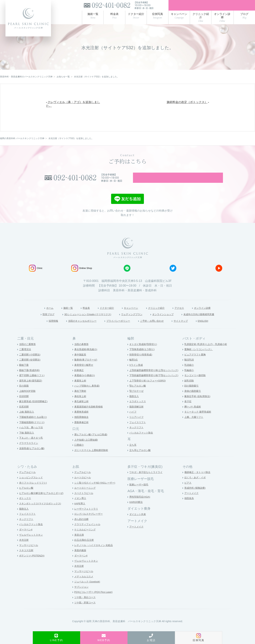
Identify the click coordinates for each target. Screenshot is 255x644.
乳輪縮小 (189, 378)
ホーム (40, 315)
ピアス (188, 491)
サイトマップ (189, 328)
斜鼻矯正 (79, 378)
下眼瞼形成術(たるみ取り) (34, 425)
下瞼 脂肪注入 (27, 440)
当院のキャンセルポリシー (75, 328)
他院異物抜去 (82, 425)
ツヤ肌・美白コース (86, 605)
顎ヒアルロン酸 (138, 393)
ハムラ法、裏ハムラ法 (32, 435)
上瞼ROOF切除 (28, 399)
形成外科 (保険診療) (196, 496)
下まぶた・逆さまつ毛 (32, 446)
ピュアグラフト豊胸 (196, 362)
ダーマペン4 (26, 537)
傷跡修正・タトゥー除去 (198, 480)
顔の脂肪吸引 (192, 393)
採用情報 (42, 328)
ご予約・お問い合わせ (156, 328)
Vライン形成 (137, 373)
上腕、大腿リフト (195, 425)
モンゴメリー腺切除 (196, 383)
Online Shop (82, 275)
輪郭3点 (134, 367)
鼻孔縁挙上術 (82, 409)
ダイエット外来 (138, 522)
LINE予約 (56, 638)
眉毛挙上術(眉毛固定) (31, 388)
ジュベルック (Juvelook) (88, 589)
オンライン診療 (211, 315)
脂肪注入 (134, 404)
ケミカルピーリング (86, 537)
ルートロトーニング (86, 496)
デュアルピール (28, 480)
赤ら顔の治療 (82, 527)
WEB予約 (104, 638)
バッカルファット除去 (142, 440)
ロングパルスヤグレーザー (90, 522)
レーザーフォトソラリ (87, 517)
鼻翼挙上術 (81, 388)
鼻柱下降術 (81, 399)
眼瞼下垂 (24, 373)
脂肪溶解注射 (137, 414)
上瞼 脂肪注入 (27, 420)
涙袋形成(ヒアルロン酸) (33, 456)
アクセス (185, 315)
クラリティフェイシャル (88, 532)
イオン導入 (81, 506)
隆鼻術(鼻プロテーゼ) (87, 367)
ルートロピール (83, 485)
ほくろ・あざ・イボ (196, 485)
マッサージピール (29, 553)
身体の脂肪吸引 (193, 399)
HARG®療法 (137, 510)
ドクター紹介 (103, 315)
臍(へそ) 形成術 (193, 414)
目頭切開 (24, 404)
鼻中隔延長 (81, 362)
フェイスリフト (138, 430)
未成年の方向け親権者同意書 (211, 321)
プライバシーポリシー (117, 328)
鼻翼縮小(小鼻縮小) (85, 383)
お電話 (151, 638)
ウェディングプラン (132, 321)
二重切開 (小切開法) (31, 362)
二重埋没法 (25, 357)
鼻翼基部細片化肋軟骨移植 (90, 414)
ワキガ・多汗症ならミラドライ (147, 480)
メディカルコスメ (85, 584)
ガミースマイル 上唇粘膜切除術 (93, 458)
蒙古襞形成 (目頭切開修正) (34, 409)
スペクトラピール (85, 501)
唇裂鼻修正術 (82, 430)
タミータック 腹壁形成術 (199, 420)
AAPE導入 (80, 511)
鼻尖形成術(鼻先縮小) (87, 357)
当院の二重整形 (28, 352)
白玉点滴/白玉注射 (85, 548)
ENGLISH (214, 328)
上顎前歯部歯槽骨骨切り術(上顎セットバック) (156, 378)
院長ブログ (35, 321)
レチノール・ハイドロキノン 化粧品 (95, 553)
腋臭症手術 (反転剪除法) (198, 404)
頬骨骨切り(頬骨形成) (142, 362)
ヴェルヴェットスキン (32, 543)
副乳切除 (189, 388)
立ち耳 (133, 453)
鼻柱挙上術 (81, 404)
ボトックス (25, 506)
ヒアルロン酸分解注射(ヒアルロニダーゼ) (43, 501)
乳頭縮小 (189, 373)
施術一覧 (60, 315)
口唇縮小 (79, 453)
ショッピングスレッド (32, 485)
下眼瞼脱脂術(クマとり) (33, 430)
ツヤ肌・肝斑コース (86, 610)
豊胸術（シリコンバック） (200, 357)
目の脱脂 (24, 393)
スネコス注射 (27, 558)
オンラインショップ (169, 321)
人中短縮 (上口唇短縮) (87, 448)
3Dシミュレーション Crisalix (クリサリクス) (81, 321)
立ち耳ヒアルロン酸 (141, 458)
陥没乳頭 (189, 367)
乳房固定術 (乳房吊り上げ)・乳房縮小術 (207, 352)
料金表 (80, 315)
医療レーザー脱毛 (140, 492)
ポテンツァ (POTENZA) (33, 563)
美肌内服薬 (81, 558)
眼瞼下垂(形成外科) (30, 378)
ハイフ (133, 420)
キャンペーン (130, 315)
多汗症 (188, 409)
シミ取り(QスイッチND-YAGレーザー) (96, 491)
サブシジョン (82, 595)
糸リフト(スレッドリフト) (34, 491)
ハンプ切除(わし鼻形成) (88, 393)
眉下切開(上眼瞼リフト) (33, 383)
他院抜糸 (189, 506)
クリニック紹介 (159, 315)
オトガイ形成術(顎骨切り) (144, 352)
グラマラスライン (29, 451)
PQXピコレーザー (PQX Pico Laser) (95, 600)
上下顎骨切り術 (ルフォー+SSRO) (149, 388)
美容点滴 (79, 543)
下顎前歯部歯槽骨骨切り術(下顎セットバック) (156, 383)
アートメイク (137, 534)
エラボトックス (138, 409)
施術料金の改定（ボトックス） (187, 104)
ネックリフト (137, 435)
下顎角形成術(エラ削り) (143, 357)
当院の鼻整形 (82, 352)
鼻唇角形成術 (82, 420)
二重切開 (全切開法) (31, 367)
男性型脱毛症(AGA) (141, 505)
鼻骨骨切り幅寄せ (85, 373)
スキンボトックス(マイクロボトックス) (42, 511)
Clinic (36, 275)
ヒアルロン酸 (27, 496)
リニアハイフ (137, 425)
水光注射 (24, 548)
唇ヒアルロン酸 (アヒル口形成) (92, 442)
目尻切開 (24, 414)
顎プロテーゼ (137, 399)
